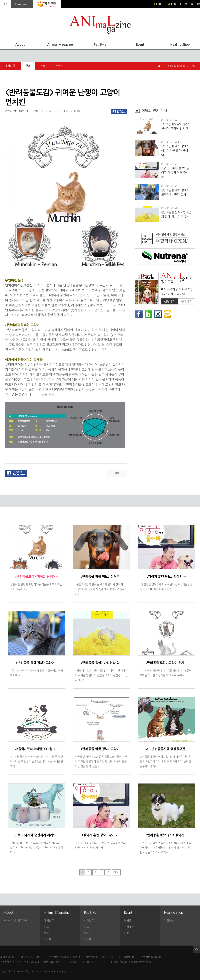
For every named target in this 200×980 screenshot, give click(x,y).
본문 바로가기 (0, 0)
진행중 (128, 921)
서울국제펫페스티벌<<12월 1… (37, 749)
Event (140, 45)
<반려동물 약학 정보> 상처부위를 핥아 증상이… (175, 151)
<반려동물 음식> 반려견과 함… (102, 663)
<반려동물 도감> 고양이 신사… (166, 663)
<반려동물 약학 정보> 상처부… (102, 577)
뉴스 (45, 66)
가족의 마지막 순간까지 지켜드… (37, 835)
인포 (30, 66)
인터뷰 (61, 66)
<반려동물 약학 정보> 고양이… (37, 663)
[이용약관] (128, 957)
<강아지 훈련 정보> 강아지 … (166, 577)
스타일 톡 (89, 921)
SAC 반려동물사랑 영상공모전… (166, 749)
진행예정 (129, 927)
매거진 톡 (10, 66)
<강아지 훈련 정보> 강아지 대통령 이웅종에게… (175, 173)
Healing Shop (180, 45)
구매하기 (186, 301)
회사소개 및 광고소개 (16, 921)
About (20, 45)
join (171, 4)
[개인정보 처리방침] (151, 957)
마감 (126, 933)
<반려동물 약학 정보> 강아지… (166, 835)
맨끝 (116, 872)
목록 (117, 473)
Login (157, 4)
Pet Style (100, 45)
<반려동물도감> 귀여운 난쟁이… (37, 577)
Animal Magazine (60, 45)
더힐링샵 (169, 921)
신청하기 (169, 301)
